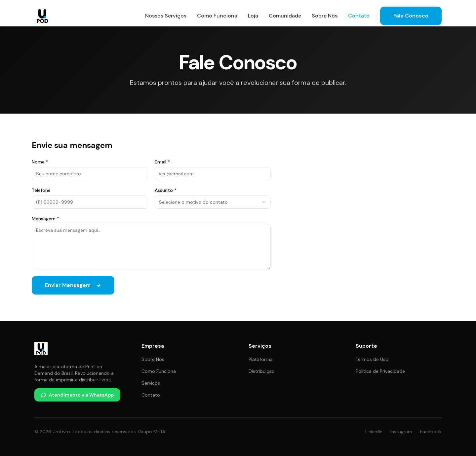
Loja (253, 16)
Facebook (431, 432)
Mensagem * (45, 219)
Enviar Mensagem (73, 285)
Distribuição (262, 371)
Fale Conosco (411, 16)
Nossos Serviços (166, 16)
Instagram (401, 432)
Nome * (40, 162)
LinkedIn (374, 432)
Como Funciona (217, 16)
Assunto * (166, 190)
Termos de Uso (372, 359)
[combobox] (213, 202)
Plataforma (261, 359)
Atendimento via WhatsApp (77, 395)
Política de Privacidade (380, 371)
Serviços (151, 383)
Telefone (41, 190)
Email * (162, 162)
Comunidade (285, 16)
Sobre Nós (325, 16)
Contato (359, 16)
